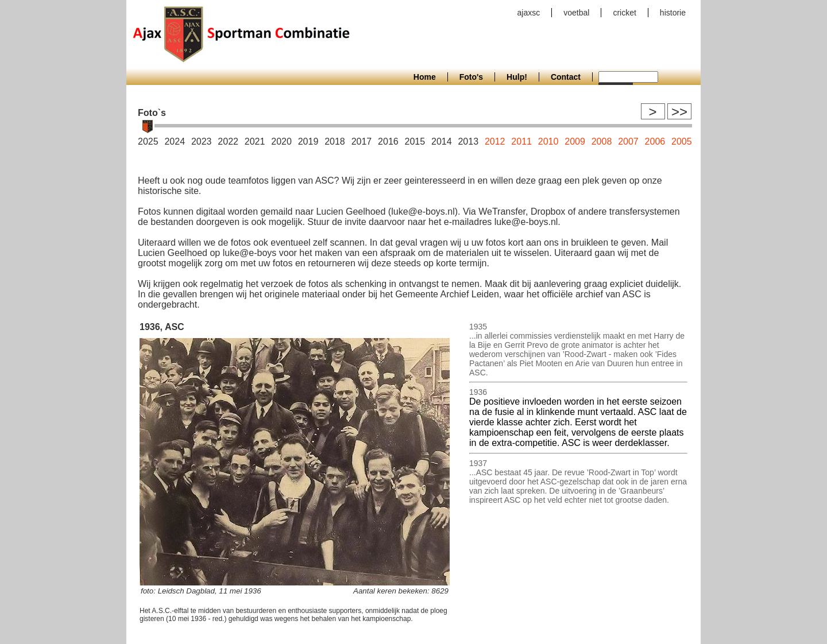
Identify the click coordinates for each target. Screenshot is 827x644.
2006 (655, 141)
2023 (202, 141)
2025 (148, 141)
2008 (602, 141)
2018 (335, 141)
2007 (628, 141)
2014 (442, 141)
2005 (682, 141)
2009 (575, 141)
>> (679, 112)
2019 (308, 141)
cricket (624, 13)
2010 (548, 141)
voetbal (576, 13)
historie (673, 13)
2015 (415, 141)
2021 (255, 141)
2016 (388, 141)
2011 (521, 141)
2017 (362, 141)
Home (425, 77)
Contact (566, 77)
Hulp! (517, 77)
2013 (468, 141)
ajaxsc (529, 13)
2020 (281, 141)
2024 (175, 141)
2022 (228, 141)
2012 (495, 141)
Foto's (471, 77)
